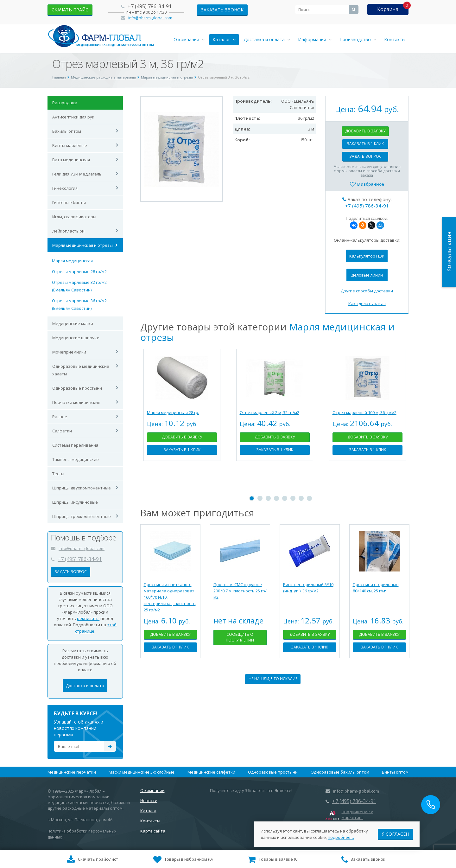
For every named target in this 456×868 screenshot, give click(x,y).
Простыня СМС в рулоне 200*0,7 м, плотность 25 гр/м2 (240, 591)
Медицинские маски (73, 323)
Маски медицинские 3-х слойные (142, 772)
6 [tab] (293, 498)
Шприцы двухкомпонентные (82, 488)
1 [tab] (252, 498)
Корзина (388, 9)
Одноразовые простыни (77, 388)
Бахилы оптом (67, 131)
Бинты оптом (395, 772)
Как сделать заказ (367, 303)
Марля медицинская (72, 261)
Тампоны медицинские (76, 459)
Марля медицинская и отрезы (82, 245)
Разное (60, 417)
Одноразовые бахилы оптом (340, 772)
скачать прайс (70, 10)
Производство (358, 39)
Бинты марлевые (70, 145)
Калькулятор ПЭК (367, 256)
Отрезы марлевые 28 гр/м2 (79, 271)
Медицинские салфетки (211, 772)
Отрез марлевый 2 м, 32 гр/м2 (269, 412)
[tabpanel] (182, 410)
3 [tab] (268, 498)
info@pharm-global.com (150, 18)
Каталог (224, 39)
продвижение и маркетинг (358, 814)
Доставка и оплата (267, 39)
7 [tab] (301, 498)
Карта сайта (153, 831)
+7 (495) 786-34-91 (150, 6)
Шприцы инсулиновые (75, 502)
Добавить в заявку (365, 131)
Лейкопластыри (68, 231)
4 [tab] (276, 498)
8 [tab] (309, 498)
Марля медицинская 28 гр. (173, 412)
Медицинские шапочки (76, 338)
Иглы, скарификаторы (74, 217)
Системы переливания (75, 445)
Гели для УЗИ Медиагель (77, 174)
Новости (149, 801)
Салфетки (62, 431)
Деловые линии (367, 275)
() (183, 860)
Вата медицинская (71, 160)
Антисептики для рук (73, 117)
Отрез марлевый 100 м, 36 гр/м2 (364, 412)
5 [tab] (285, 498)
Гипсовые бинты (69, 202)
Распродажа (65, 103)
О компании (189, 39)
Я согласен (395, 833)
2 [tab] (260, 498)
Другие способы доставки (367, 291)
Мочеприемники (69, 352)
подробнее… (341, 836)
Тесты (58, 474)
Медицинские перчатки (72, 772)
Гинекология (65, 188)
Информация (315, 39)
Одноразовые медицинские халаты (81, 370)
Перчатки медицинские (76, 402)
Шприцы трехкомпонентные (82, 516)
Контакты (395, 39)
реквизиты (88, 618)
